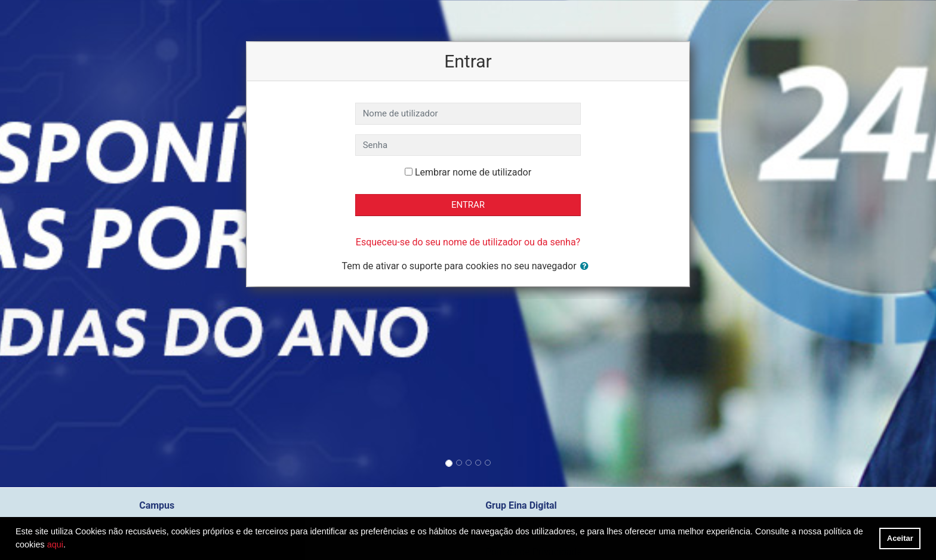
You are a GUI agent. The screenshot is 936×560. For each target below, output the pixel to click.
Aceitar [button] (900, 538)
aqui (55, 544)
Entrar (468, 205)
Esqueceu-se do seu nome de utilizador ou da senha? (468, 242)
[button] (587, 267)
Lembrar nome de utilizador (473, 172)
